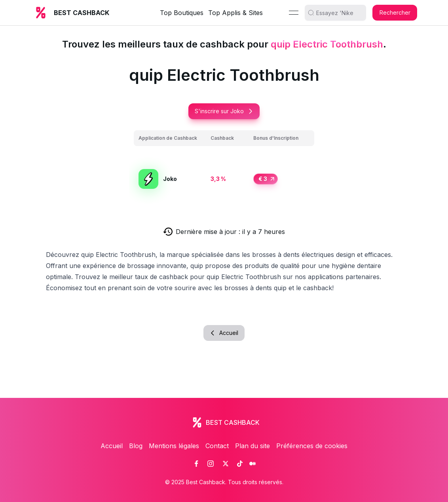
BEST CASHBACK (82, 13)
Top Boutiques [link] (182, 13)
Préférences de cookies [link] (312, 446)
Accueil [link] (112, 446)
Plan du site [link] (252, 446)
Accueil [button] (224, 333)
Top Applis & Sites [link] (235, 13)
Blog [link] (136, 446)
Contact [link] (217, 446)
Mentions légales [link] (174, 446)
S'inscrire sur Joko (224, 111)
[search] (338, 13)
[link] (196, 464)
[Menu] (294, 13)
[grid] (224, 170)
